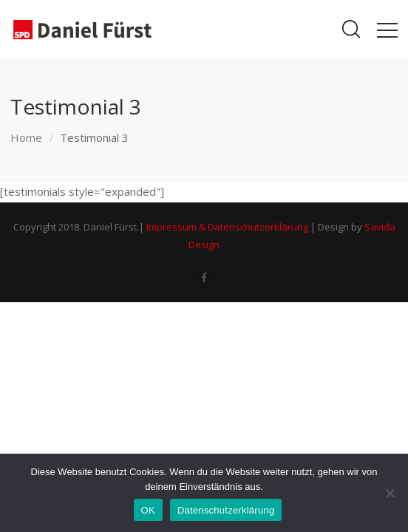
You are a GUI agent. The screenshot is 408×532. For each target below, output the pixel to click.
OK (148, 510)
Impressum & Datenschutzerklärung (227, 227)
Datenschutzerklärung (226, 510)
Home (26, 137)
